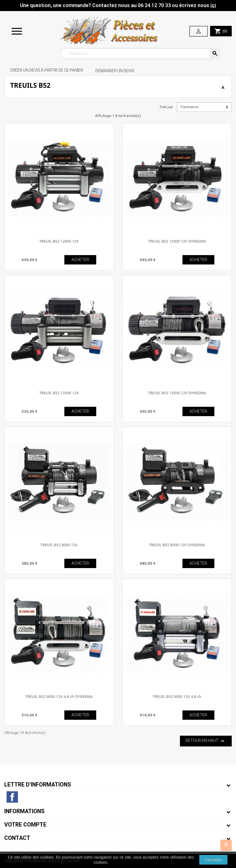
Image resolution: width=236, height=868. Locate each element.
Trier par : (167, 107)
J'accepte (213, 860)
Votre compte (25, 825)
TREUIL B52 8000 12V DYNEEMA (177, 545)
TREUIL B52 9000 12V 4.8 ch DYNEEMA (59, 696)
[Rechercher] (141, 53)
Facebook (12, 797)
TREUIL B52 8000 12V (59, 545)
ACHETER (80, 260)
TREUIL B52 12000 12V (59, 241)
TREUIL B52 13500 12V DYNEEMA (177, 393)
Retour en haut (206, 741)
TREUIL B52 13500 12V (59, 393)
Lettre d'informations (38, 785)
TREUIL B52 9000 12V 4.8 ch (177, 696)
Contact (17, 838)
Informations (24, 811)
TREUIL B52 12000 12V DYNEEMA (177, 241)
